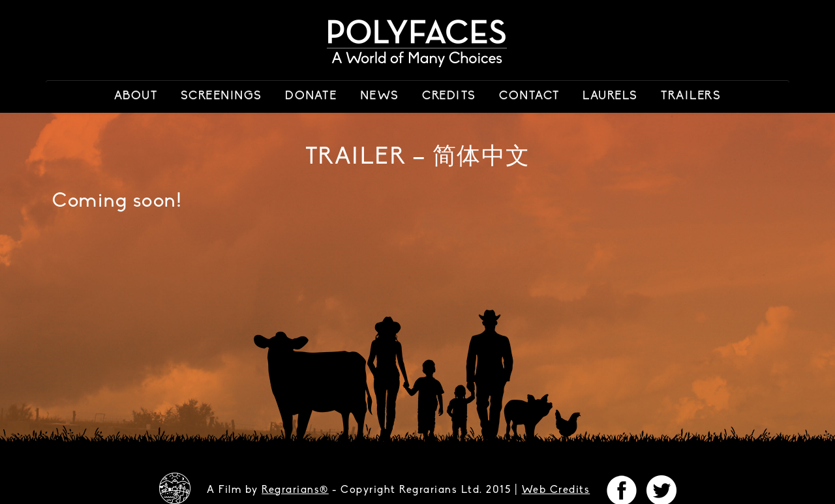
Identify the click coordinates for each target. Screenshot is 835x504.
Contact (529, 96)
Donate (311, 96)
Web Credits (556, 490)
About (136, 96)
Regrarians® (295, 490)
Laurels (610, 96)
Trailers (691, 96)
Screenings (221, 96)
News (380, 96)
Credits (449, 96)
